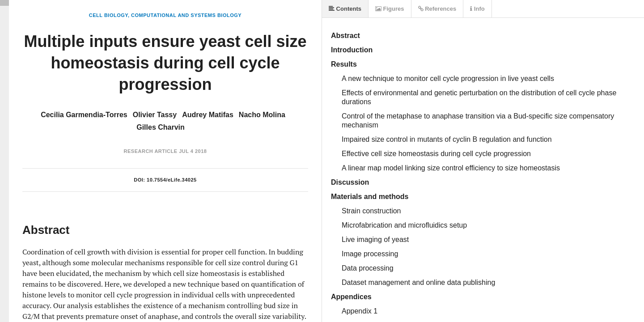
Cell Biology (108, 15)
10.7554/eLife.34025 (172, 180)
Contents (345, 9)
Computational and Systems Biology (186, 15)
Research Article (151, 151)
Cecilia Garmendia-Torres (84, 115)
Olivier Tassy (155, 115)
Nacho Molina (262, 115)
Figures (390, 9)
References (437, 9)
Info (477, 9)
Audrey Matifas (208, 115)
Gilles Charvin (161, 127)
